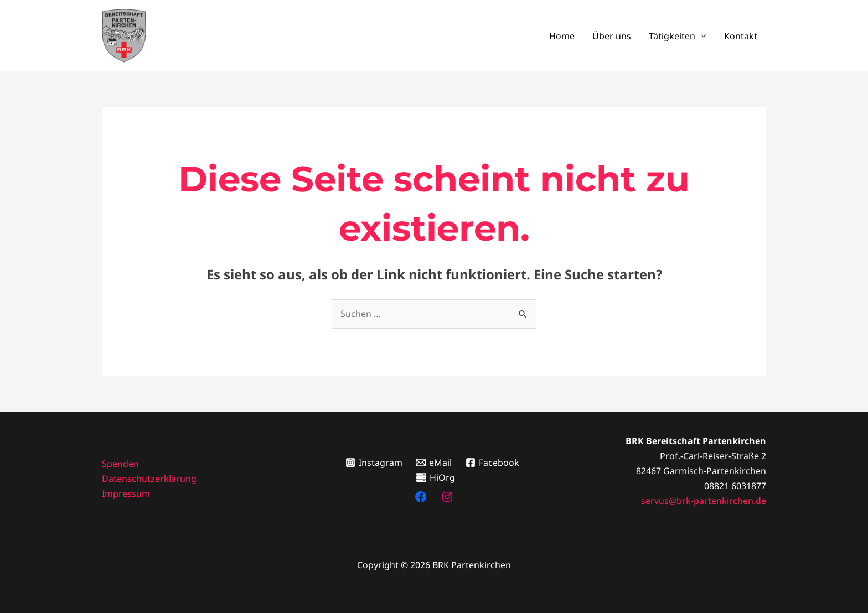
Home (562, 36)
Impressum (126, 493)
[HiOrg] (436, 477)
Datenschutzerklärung (149, 479)
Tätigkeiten (672, 36)
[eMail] (434, 463)
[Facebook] (493, 463)
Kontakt (741, 36)
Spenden (120, 464)
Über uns (612, 36)
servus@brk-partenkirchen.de (704, 501)
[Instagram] (374, 463)
